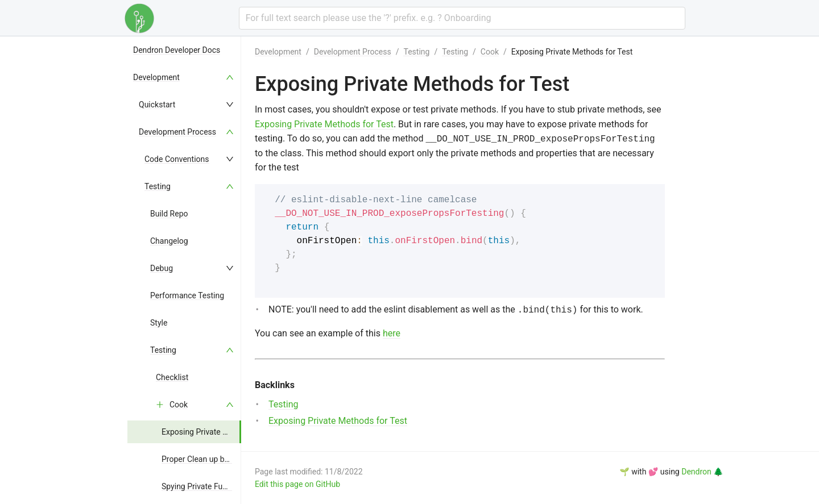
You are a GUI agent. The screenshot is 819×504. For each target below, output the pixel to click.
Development (156, 77)
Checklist (172, 377)
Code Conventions (177, 159)
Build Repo (169, 214)
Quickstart (157, 105)
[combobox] (462, 18)
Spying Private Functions (205, 486)
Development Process (177, 132)
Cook (179, 405)
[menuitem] (184, 50)
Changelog (169, 241)
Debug (162, 268)
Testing (158, 186)
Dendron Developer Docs (177, 50)
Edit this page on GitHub (297, 484)
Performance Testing (187, 295)
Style (159, 323)
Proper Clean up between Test (214, 459)
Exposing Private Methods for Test (222, 432)
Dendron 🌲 (702, 472)
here (392, 333)
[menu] (184, 270)
